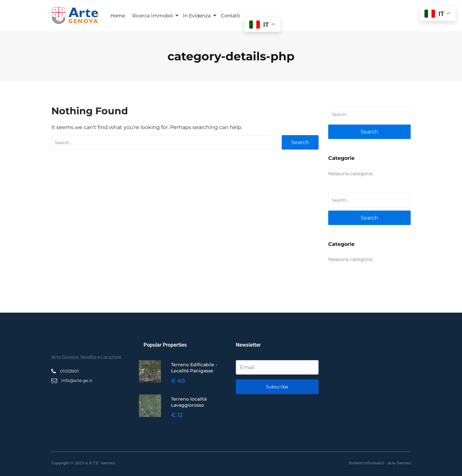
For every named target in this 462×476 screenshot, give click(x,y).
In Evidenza (197, 16)
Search (300, 142)
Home (118, 16)
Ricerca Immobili (153, 16)
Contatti (231, 16)
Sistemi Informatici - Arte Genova (380, 463)
